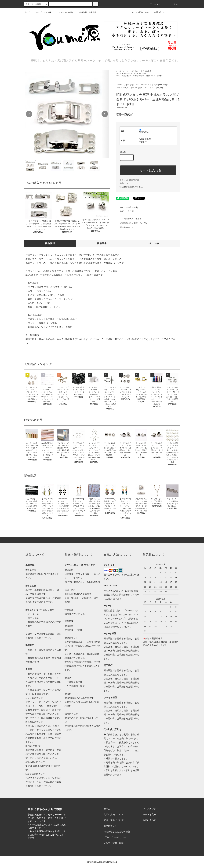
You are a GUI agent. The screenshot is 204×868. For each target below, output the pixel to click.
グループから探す (64, 12)
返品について (125, 183)
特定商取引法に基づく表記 (131, 187)
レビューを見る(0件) (127, 207)
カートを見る (149, 814)
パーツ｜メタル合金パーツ (133, 71)
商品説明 (50, 243)
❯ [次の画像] (105, 114)
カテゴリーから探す (43, 12)
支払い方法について (114, 814)
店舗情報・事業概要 (86, 12)
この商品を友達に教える (129, 219)
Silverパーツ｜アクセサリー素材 (135, 73)
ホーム (28, 12)
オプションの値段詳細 (129, 180)
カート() (172, 4)
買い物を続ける (125, 227)
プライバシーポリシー (115, 837)
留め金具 (148, 71)
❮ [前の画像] (29, 114)
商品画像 (102, 243)
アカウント (153, 4)
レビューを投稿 (125, 211)
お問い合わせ (158, 12)
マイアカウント (150, 809)
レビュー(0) (154, 243)
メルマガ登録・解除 (138, 12)
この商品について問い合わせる (132, 223)
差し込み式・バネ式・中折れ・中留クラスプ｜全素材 (142, 76)
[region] (67, 114)
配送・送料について (114, 820)
